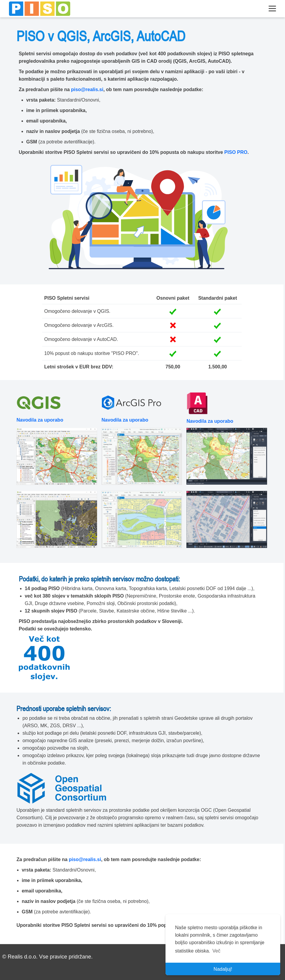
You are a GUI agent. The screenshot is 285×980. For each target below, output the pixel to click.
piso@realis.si (87, 89)
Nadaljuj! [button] (223, 969)
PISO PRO (236, 152)
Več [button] (216, 951)
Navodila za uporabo (40, 420)
